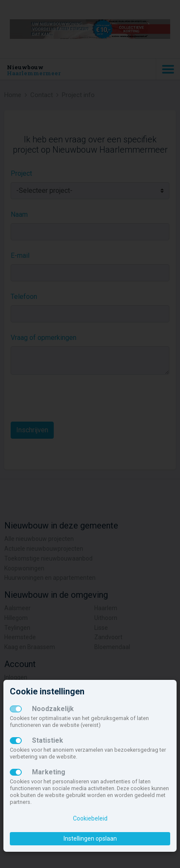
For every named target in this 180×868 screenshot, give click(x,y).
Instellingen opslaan (90, 838)
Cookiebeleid (90, 818)
